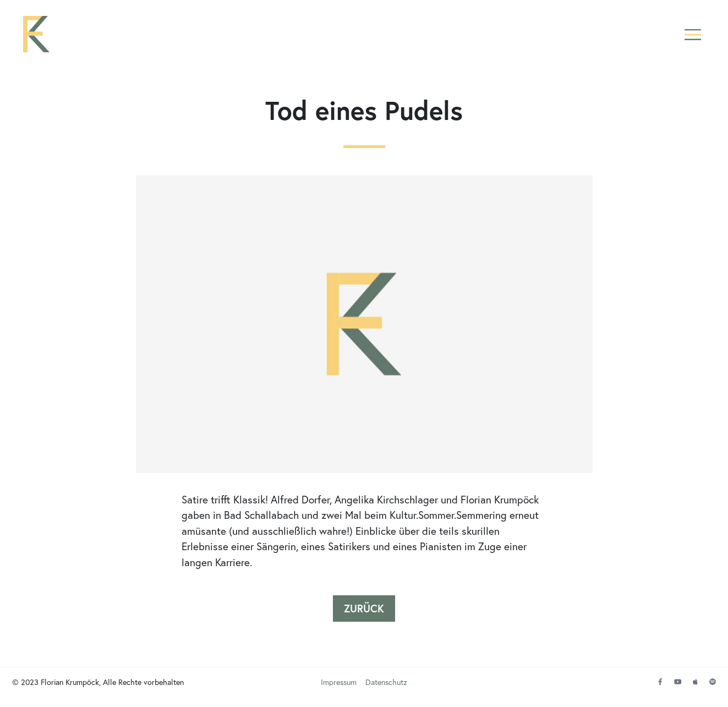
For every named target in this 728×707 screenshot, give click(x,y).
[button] (693, 34)
